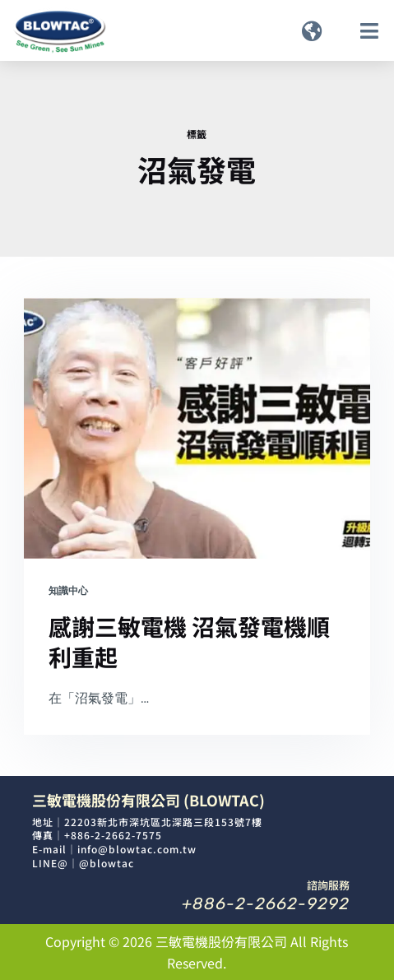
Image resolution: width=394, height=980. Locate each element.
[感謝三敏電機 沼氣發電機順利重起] (197, 428)
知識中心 (68, 591)
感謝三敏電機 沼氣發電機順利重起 (189, 641)
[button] (313, 30)
